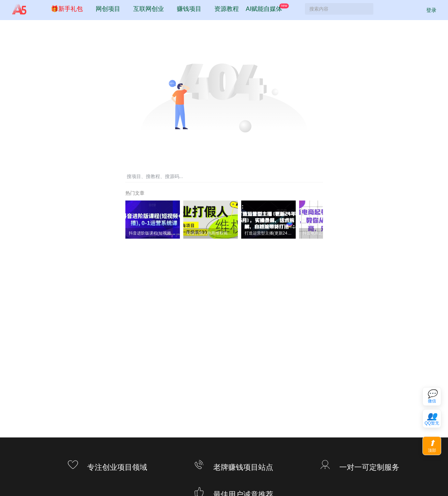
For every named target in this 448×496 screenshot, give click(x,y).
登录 (427, 13)
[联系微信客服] (432, 396)
